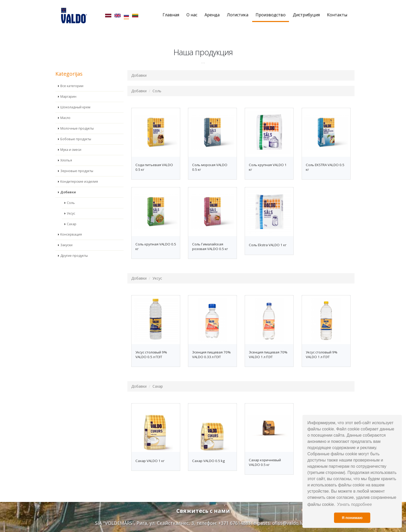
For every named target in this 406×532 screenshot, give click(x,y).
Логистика (238, 15)
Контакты (337, 15)
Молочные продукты (77, 120)
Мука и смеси (71, 142)
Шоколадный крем (75, 99)
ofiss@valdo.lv (288, 523)
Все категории (72, 78)
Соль (71, 195)
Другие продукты (74, 248)
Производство (271, 15)
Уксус (71, 205)
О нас (192, 15)
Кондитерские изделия (79, 173)
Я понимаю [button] (352, 518)
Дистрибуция (306, 15)
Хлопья (66, 152)
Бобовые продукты (76, 131)
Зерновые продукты (77, 163)
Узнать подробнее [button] (354, 504)
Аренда (212, 15)
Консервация (71, 226)
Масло (65, 110)
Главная (171, 15)
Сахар (72, 216)
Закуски (66, 237)
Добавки (68, 184)
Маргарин (68, 88)
